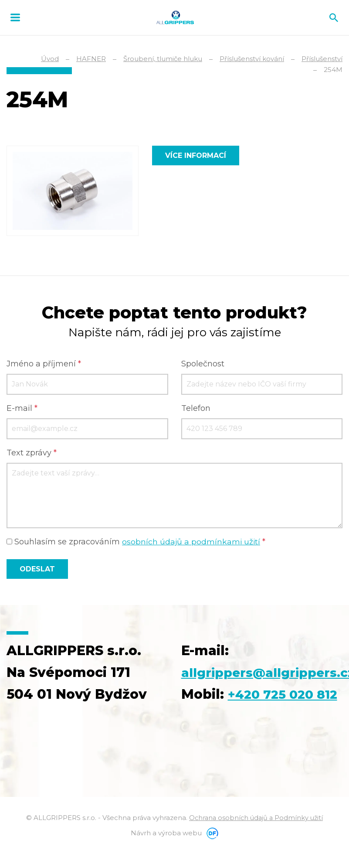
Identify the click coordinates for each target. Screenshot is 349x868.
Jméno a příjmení (44, 364)
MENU (15, 17)
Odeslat (37, 569)
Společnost (203, 364)
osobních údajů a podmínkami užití (192, 542)
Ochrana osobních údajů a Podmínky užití (256, 840)
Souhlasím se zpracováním (137, 542)
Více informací (196, 155)
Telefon (196, 409)
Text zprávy (32, 453)
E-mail (22, 409)
